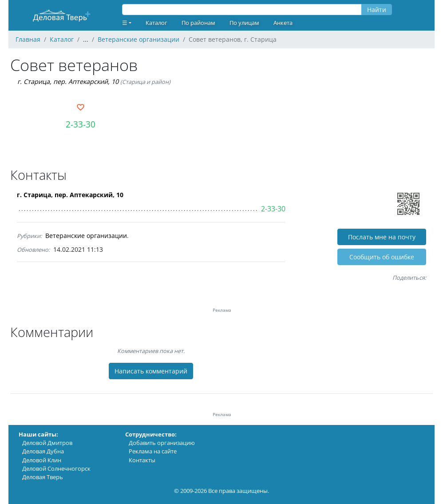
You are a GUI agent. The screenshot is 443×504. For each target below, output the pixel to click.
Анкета (283, 23)
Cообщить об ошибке (382, 257)
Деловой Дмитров (47, 443)
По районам (198, 23)
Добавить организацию (162, 443)
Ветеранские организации (86, 236)
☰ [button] (125, 23)
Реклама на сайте (153, 451)
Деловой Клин (42, 460)
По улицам (244, 23)
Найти (377, 10)
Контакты (142, 460)
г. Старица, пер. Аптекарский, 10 (68, 81)
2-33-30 (81, 124)
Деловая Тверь (43, 477)
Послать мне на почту (382, 237)
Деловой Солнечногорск (56, 468)
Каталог (156, 23)
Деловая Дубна (43, 451)
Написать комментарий (151, 371)
